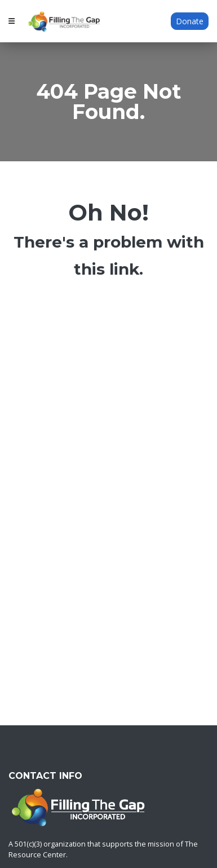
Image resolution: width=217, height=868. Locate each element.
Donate (190, 21)
